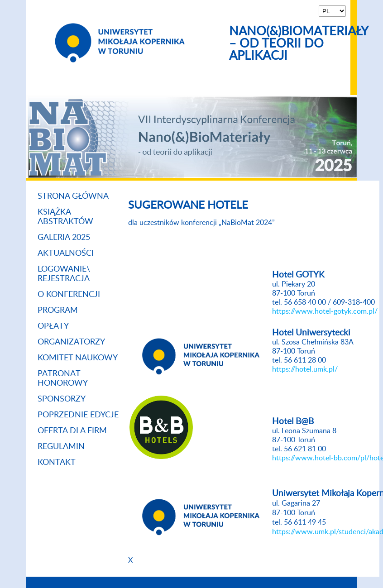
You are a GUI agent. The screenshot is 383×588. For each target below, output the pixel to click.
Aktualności (66, 253)
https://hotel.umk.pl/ (305, 369)
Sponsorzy (62, 399)
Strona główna (73, 196)
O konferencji (69, 295)
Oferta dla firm (72, 431)
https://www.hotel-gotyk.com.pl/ (325, 311)
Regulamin (61, 447)
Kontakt (57, 463)
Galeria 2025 (64, 238)
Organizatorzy (71, 342)
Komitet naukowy (78, 358)
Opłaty (53, 326)
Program (58, 311)
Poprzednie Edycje (78, 415)
